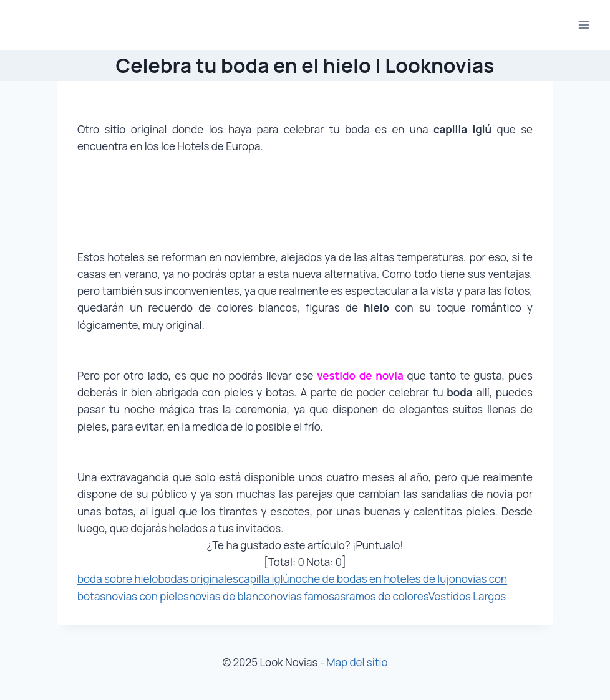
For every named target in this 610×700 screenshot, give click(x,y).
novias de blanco (230, 596)
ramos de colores (387, 596)
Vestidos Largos (467, 596)
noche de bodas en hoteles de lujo (372, 579)
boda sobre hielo (118, 579)
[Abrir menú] (583, 25)
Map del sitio (357, 662)
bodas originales (198, 579)
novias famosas (308, 596)
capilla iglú (264, 579)
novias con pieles (147, 596)
